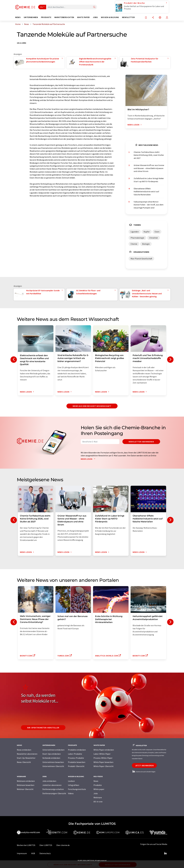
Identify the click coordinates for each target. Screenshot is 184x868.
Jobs (96, 793)
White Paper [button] (83, 17)
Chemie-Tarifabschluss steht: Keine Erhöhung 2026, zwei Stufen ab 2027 (149, 155)
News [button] (18, 17)
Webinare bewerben (26, 785)
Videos (71, 793)
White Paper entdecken (104, 750)
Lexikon (71, 781)
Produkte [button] (46, 17)
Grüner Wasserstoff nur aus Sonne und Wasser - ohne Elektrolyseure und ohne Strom (149, 168)
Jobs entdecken (49, 781)
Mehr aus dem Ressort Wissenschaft (92, 406)
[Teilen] (153, 18)
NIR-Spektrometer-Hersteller (43, 728)
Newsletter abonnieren (141, 442)
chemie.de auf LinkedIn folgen (144, 772)
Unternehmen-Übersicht (53, 766)
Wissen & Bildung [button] (110, 17)
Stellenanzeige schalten (53, 789)
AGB (33, 853)
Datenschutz (45, 853)
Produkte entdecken (77, 750)
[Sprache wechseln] (160, 18)
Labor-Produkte (75, 754)
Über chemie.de (63, 845)
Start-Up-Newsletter (26, 758)
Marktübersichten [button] (64, 17)
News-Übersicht (24, 762)
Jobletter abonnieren (52, 785)
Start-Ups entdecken (52, 754)
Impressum (22, 853)
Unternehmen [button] (31, 17)
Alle (41, 7)
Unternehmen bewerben (53, 762)
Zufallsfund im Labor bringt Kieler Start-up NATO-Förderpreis (149, 180)
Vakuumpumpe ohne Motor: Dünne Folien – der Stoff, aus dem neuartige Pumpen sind (149, 205)
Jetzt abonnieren (144, 765)
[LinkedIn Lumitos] (165, 853)
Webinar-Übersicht (25, 789)
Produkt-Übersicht (76, 766)
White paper (99, 789)
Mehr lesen (89, 459)
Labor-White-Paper (102, 754)
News (96, 781)
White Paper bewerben (103, 762)
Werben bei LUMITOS (26, 845)
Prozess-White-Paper (103, 758)
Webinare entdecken (26, 781)
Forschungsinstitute (77, 789)
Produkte (98, 785)
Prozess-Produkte (76, 758)
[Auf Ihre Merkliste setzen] (146, 18)
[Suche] (94, 7)
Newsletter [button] (128, 17)
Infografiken (74, 785)
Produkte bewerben (77, 762)
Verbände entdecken (51, 758)
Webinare (98, 797)
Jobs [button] (95, 17)
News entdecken (24, 750)
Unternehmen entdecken (53, 750)
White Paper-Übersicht (104, 766)
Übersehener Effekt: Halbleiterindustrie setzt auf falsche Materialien (146, 192)
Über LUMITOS (46, 845)
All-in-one (98, 802)
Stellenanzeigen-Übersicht (54, 793)
